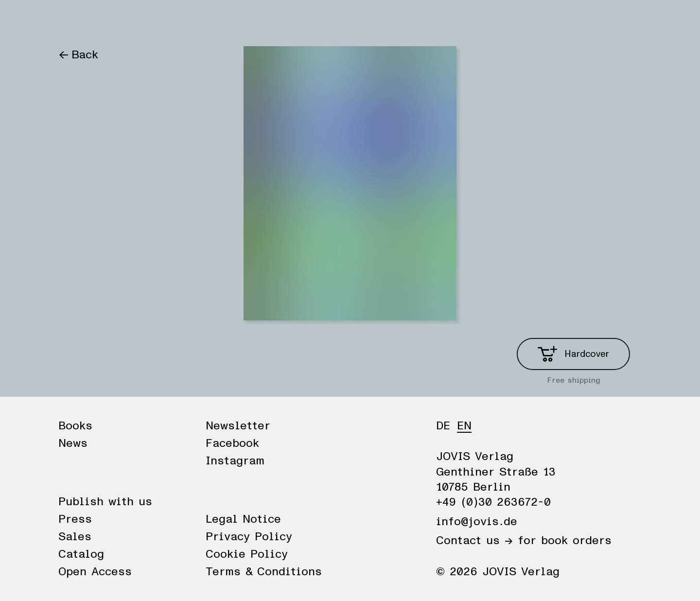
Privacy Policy (249, 537)
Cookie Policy (247, 554)
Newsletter (238, 426)
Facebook (232, 443)
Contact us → (474, 541)
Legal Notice (243, 519)
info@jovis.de (477, 522)
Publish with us (105, 502)
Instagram (235, 461)
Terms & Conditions (264, 572)
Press (75, 519)
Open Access (95, 572)
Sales (75, 537)
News (118, 20)
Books (75, 20)
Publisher (169, 20)
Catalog (81, 554)
